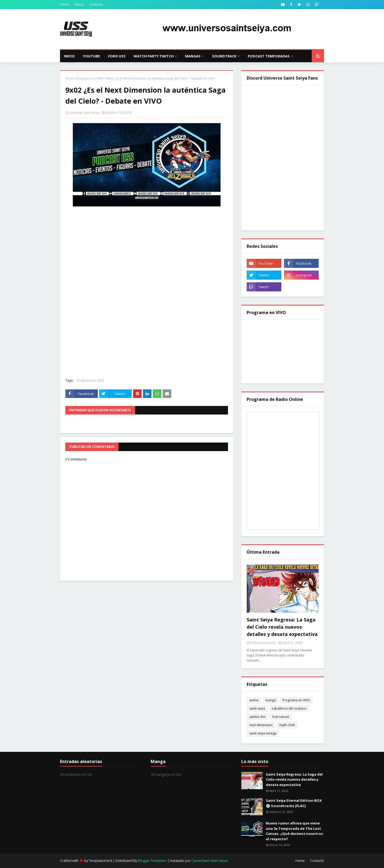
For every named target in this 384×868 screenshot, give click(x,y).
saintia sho (257, 717)
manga (271, 700)
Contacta (96, 4)
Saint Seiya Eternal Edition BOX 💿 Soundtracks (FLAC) (294, 803)
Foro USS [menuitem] (117, 56)
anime (254, 700)
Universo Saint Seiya (84, 113)
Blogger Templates (152, 861)
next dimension (261, 725)
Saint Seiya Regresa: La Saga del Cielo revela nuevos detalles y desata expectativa (282, 627)
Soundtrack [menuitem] (224, 56)
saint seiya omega (263, 733)
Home (65, 4)
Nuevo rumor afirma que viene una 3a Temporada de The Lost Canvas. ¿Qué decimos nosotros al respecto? (294, 831)
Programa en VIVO (90, 78)
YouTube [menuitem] (91, 56)
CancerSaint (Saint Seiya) (210, 861)
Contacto (317, 861)
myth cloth (287, 725)
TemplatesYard (100, 861)
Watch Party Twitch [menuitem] (154, 56)
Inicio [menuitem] (69, 56)
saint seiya (257, 708)
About (79, 4)
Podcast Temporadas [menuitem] (269, 56)
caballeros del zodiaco (289, 708)
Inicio (69, 78)
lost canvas (281, 717)
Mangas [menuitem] (193, 56)
